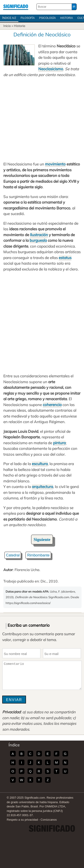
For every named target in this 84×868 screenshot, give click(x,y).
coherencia (52, 405)
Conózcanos (49, 820)
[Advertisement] (42, 119)
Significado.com (16, 7)
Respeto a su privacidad (22, 820)
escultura (40, 464)
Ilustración (39, 235)
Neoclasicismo (51, 69)
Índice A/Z (9, 18)
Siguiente (42, 539)
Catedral (13, 555)
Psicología (47, 18)
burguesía (38, 240)
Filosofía (28, 18)
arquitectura (42, 487)
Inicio (7, 26)
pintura (59, 443)
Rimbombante (38, 555)
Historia (67, 18)
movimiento (55, 164)
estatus (65, 258)
